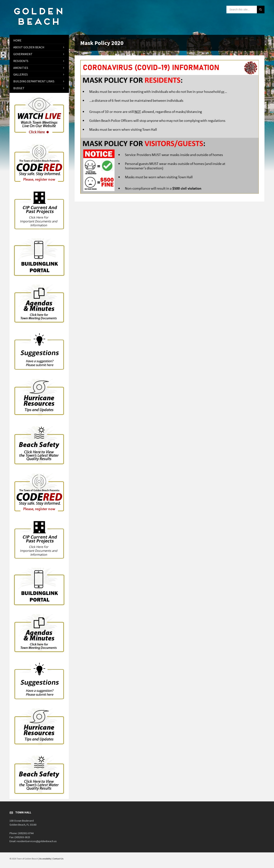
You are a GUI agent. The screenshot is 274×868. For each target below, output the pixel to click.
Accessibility (45, 859)
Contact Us (58, 859)
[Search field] (245, 10)
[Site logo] (38, 27)
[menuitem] (39, 40)
